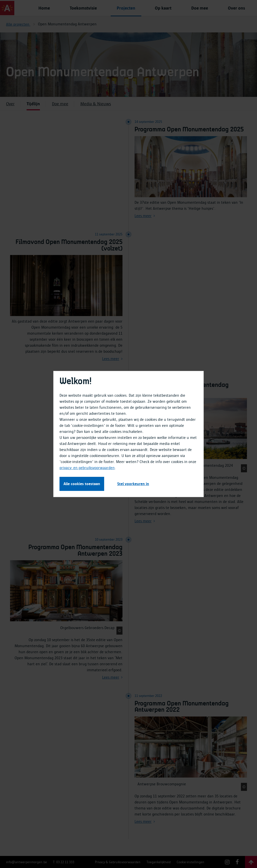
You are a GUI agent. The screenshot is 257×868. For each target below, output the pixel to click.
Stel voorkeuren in (133, 484)
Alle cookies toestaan (82, 484)
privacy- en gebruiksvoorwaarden (87, 468)
